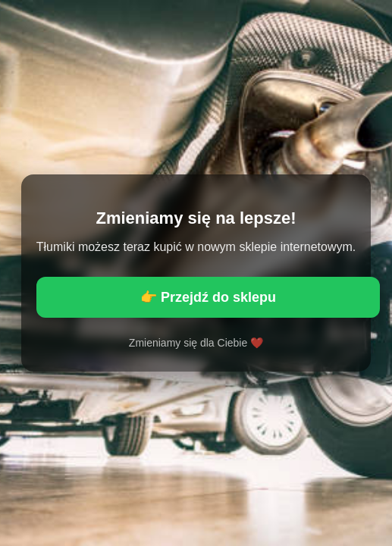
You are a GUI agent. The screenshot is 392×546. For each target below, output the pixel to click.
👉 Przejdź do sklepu (208, 297)
